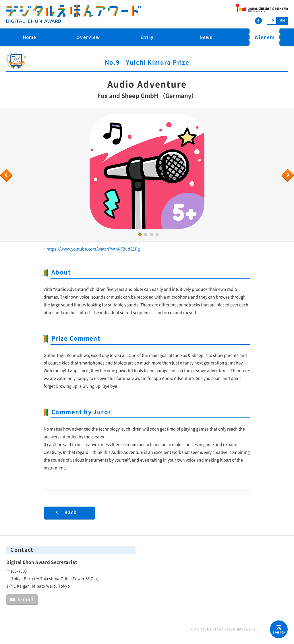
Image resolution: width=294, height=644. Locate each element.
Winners (265, 37)
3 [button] (152, 235)
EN (283, 21)
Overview (88, 37)
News (206, 37)
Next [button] (288, 175)
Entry (147, 37)
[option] (147, 171)
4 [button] (158, 235)
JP (272, 21)
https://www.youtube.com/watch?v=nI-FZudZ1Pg (93, 249)
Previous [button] (7, 175)
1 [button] (139, 234)
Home (29, 37)
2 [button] (146, 235)
